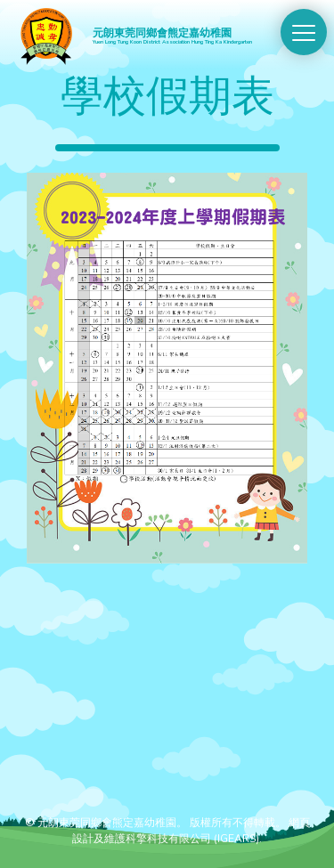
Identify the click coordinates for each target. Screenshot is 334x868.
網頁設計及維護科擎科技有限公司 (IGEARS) (191, 831)
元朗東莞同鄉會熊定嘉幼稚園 (180, 36)
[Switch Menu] (304, 32)
